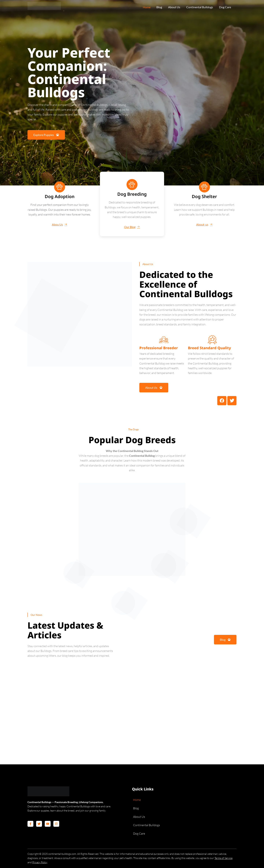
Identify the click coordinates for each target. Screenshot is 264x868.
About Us (173, 7)
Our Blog (132, 227)
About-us (204, 224)
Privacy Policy (40, 862)
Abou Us (60, 224)
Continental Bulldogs (199, 7)
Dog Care (224, 7)
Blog (158, 7)
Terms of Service (223, 858)
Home (145, 7)
